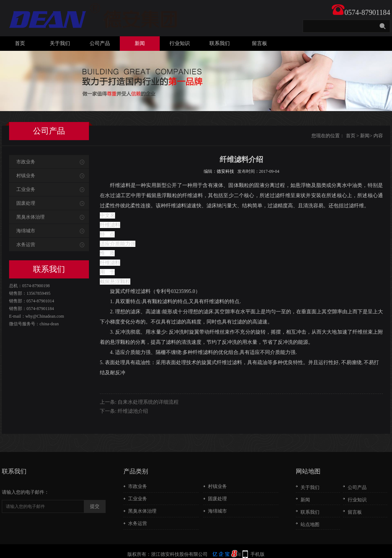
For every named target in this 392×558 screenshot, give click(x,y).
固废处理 (26, 203)
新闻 (140, 43)
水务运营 (26, 245)
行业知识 (180, 43)
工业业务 (26, 189)
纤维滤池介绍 (133, 411)
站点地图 (310, 524)
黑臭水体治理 (30, 217)
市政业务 (26, 162)
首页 (20, 43)
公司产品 (100, 43)
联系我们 (220, 43)
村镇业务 (26, 176)
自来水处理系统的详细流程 (148, 402)
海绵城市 (26, 231)
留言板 (260, 43)
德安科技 (225, 171)
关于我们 (60, 43)
